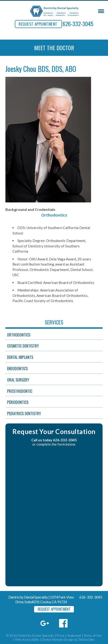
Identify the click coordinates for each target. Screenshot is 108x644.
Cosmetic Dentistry (23, 346)
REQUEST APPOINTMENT (38, 24)
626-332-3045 (78, 24)
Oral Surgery (18, 380)
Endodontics (17, 369)
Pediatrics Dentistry (24, 414)
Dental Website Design (58, 640)
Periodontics (18, 402)
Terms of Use (93, 636)
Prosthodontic (20, 391)
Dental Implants (20, 357)
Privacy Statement (69, 636)
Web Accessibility (27, 640)
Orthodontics (19, 335)
